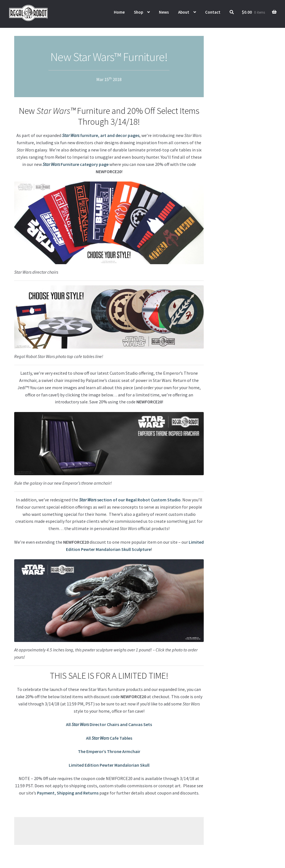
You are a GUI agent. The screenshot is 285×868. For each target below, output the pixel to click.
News (164, 12)
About (184, 12)
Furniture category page (76, 164)
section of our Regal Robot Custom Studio (130, 500)
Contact (213, 12)
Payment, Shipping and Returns (68, 793)
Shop (138, 12)
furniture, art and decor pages (101, 135)
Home (119, 12)
